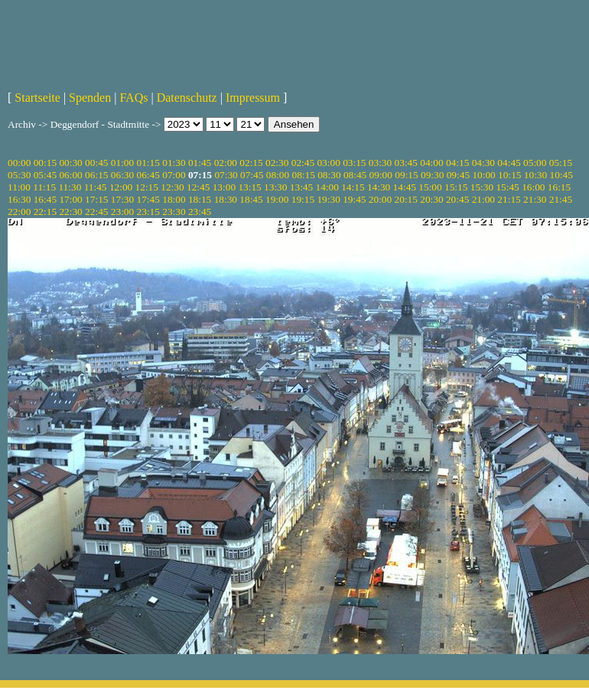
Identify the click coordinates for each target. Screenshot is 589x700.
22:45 (96, 212)
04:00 (431, 163)
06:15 (96, 175)
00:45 (96, 163)
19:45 (354, 199)
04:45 (509, 163)
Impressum (253, 98)
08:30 (329, 175)
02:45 (303, 163)
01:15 (148, 163)
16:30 (19, 199)
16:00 (533, 187)
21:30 (535, 199)
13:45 (301, 187)
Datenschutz (187, 98)
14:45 (405, 187)
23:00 (122, 212)
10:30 (535, 175)
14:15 (353, 187)
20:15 (406, 199)
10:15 (509, 175)
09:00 (381, 175)
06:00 (70, 175)
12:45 (198, 187)
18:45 (251, 199)
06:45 (148, 175)
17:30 (122, 199)
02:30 (277, 163)
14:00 (327, 187)
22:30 (70, 212)
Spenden (90, 98)
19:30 (328, 199)
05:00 (535, 163)
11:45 (96, 187)
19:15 (303, 199)
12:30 (172, 187)
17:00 (70, 199)
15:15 (456, 187)
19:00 (277, 199)
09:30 (432, 175)
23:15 (148, 212)
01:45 (200, 163)
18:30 (226, 199)
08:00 (278, 175)
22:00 (19, 212)
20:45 (457, 199)
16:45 (45, 199)
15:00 (430, 187)
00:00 (19, 163)
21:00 (483, 199)
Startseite (37, 98)
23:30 (174, 212)
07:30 (226, 175)
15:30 (482, 187)
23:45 (200, 212)
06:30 (122, 175)
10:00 (483, 175)
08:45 (355, 175)
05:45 (45, 175)
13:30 (275, 187)
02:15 (251, 163)
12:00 (121, 187)
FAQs (133, 98)
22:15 (45, 212)
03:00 (328, 163)
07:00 (174, 175)
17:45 (148, 199)
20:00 (380, 199)
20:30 (431, 199)
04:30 (483, 163)
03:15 (354, 163)
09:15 (406, 175)
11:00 (19, 187)
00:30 (70, 163)
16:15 (559, 187)
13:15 (249, 187)
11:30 (70, 187)
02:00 (226, 163)
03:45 (406, 163)
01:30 (174, 163)
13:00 (224, 187)
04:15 (457, 163)
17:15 (96, 199)
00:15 (45, 163)
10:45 (561, 175)
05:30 (19, 175)
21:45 (561, 199)
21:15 (509, 199)
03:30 (380, 163)
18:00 (174, 199)
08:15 (303, 175)
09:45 (458, 175)
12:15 (147, 187)
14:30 (379, 187)
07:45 (252, 175)
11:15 (44, 187)
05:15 (561, 163)
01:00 (122, 163)
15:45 (507, 187)
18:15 (200, 199)
